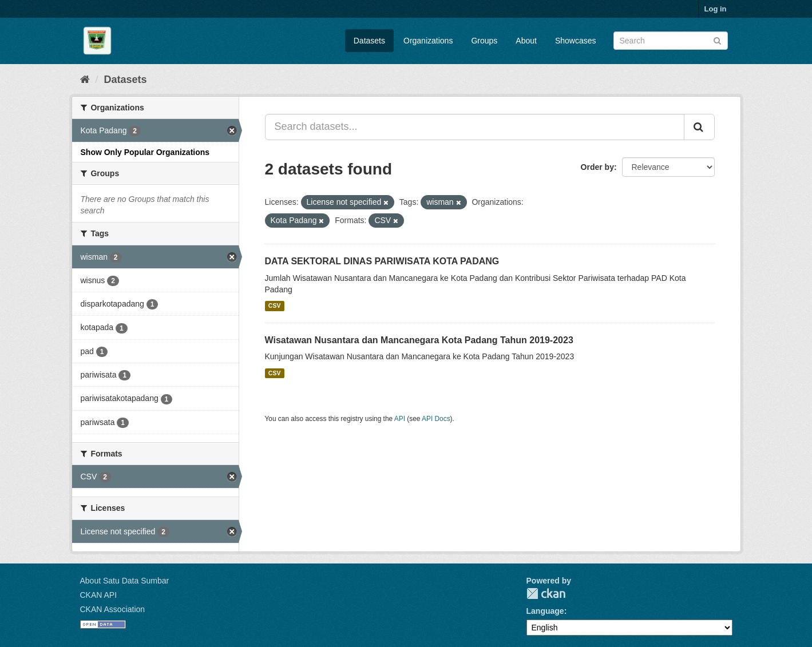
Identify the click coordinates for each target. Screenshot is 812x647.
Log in (716, 9)
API (400, 419)
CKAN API (99, 595)
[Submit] (717, 40)
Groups (484, 41)
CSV (275, 306)
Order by (597, 167)
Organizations (428, 41)
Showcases (576, 41)
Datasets (369, 41)
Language (545, 611)
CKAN (546, 594)
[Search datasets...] (475, 127)
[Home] (85, 80)
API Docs (436, 419)
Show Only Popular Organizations (145, 152)
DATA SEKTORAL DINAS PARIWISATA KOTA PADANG (382, 261)
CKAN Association (113, 609)
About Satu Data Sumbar (125, 581)
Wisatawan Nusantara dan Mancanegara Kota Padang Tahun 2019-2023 (419, 340)
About (526, 41)
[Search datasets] (671, 41)
